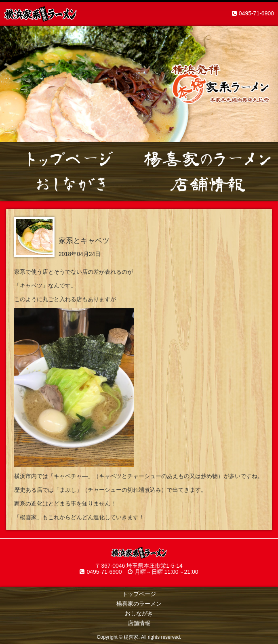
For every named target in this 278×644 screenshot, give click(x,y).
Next (267, 84)
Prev (11, 84)
